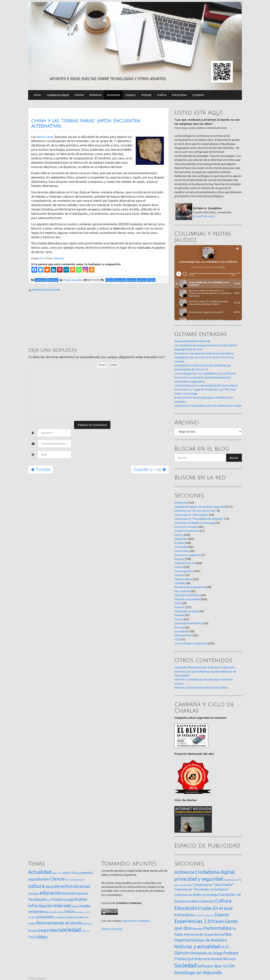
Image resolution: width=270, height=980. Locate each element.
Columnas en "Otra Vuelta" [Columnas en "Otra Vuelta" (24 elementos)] (213, 885)
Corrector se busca (186, 527)
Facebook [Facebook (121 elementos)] (37, 899)
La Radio (180, 583)
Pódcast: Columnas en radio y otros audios (201, 687)
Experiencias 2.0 (185, 563)
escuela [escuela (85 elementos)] (69, 893)
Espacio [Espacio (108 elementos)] (222, 915)
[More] (92, 270)
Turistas (41, 469)
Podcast (180, 615)
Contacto (198, 95)
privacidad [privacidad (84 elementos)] (45, 917)
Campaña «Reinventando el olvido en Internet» (205, 667)
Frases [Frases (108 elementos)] (57, 899)
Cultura (179, 535)
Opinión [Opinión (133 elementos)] (182, 953)
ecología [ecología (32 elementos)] (34, 894)
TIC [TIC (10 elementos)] (88, 931)
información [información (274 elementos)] (41, 906)
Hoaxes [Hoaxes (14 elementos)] (198, 929)
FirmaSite (41, 978)
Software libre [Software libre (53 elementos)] (209, 966)
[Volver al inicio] (112, 929)
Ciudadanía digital (58, 95)
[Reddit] (47, 270)
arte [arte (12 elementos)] (60, 873)
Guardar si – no (150, 469)
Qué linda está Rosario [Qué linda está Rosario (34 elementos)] (205, 959)
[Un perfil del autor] (204, 216)
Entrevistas (179, 95)
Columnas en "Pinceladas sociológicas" (199, 519)
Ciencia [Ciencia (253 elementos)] (57, 879)
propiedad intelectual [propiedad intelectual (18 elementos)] (66, 917)
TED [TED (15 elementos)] (225, 966)
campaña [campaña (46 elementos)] (86, 873)
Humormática (183, 579)
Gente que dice (184, 571)
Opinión (180, 607)
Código (113, 365)
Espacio (131, 95)
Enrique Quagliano (73, 280)
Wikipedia (59, 258)
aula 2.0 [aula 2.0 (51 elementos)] (68, 873)
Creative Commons (187, 531)
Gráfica (162, 95)
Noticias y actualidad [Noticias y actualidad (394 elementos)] (197, 946)
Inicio (37, 95)
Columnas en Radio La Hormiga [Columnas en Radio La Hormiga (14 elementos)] (196, 895)
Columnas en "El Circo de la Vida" (195, 511)
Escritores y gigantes (188, 555)
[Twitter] (41, 270)
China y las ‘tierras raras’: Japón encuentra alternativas (86, 124)
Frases (179, 567)
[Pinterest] (60, 270)
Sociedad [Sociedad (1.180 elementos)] (185, 965)
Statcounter (129, 921)
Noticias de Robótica (188, 595)
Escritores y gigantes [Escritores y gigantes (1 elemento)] (204, 915)
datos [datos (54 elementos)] (49, 887)
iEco (42, 258)
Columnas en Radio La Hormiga (194, 523)
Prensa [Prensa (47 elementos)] (180, 959)
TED (177, 639)
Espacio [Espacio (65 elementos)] (82, 893)
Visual (102, 365)
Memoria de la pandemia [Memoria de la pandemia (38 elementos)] (204, 934)
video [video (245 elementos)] (42, 937)
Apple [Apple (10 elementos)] (55, 873)
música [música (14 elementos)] (60, 912)
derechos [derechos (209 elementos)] (63, 886)
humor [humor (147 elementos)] (81, 899)
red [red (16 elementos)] (86, 917)
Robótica (95, 95)
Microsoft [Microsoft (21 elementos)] (51, 912)
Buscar (234, 458)
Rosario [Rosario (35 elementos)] (33, 931)
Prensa (179, 619)
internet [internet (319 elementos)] (62, 906)
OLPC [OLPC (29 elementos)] (225, 947)
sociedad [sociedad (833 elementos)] (70, 930)
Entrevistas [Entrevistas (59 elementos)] (184, 915)
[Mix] (73, 270)
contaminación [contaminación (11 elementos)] (77, 880)
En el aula (180, 547)
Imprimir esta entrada (46, 290)
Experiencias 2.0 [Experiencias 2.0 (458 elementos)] (192, 921)
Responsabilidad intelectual (192, 341)
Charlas (79, 95)
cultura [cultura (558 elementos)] (36, 886)
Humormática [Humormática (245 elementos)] (217, 928)
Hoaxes (179, 575)
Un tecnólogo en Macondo (191, 643)
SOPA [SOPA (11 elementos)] (84, 931)
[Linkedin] (53, 270)
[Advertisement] (56, 319)
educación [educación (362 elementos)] (51, 893)
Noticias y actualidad (187, 599)
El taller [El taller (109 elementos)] (205, 908)
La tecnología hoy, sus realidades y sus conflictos (205, 373)
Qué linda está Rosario (189, 623)
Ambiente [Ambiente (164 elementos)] (184, 872)
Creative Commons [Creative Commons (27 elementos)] (200, 901)
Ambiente (113, 95)
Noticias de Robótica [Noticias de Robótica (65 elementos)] (208, 940)
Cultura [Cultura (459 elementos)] (223, 901)
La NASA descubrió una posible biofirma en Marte (206, 385)
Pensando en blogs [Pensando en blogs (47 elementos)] (207, 953)
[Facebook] (34, 270)
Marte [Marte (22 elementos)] (75, 906)
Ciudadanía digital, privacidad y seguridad (200, 507)
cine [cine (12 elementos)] (67, 880)
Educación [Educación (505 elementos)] (186, 908)
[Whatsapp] (79, 270)
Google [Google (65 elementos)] (69, 899)
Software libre (184, 635)
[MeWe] (66, 270)
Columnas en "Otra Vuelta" (192, 515)
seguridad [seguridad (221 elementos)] (49, 930)
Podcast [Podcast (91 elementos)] (231, 953)
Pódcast (146, 95)
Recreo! (179, 627)
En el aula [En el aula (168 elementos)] (223, 908)
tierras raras (45, 137)
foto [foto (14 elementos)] (49, 900)
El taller (179, 543)
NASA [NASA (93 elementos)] (69, 912)
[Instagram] (85, 270)
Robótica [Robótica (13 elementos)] (88, 924)
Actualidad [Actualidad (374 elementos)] (40, 872)
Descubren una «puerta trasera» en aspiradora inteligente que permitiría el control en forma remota (204, 357)
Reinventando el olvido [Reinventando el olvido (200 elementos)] (59, 923)
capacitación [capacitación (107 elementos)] (39, 879)
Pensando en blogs (187, 611)
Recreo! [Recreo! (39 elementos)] (229, 959)
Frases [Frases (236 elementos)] (218, 921)
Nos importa (182, 591)
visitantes (144, 921)
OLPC (178, 603)
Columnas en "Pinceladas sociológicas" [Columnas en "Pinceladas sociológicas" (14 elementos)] (202, 889)
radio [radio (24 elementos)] (81, 917)
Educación (181, 539)
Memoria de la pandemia (190, 587)
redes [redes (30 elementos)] (32, 923)
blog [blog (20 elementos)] (77, 873)
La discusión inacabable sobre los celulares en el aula (208, 406)
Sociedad (180, 631)
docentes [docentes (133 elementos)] (82, 886)
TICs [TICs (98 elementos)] (32, 937)
